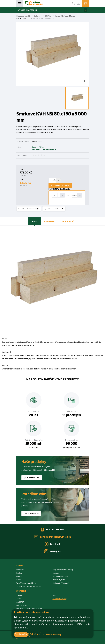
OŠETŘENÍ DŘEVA (23, 605)
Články (19, 576)
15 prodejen (71, 415)
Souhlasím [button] (21, 634)
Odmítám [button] (35, 634)
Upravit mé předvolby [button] (52, 634)
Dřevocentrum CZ (23, 16)
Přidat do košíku (62, 185)
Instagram (55, 551)
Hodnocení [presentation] (68, 221)
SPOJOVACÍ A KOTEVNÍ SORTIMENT (30, 609)
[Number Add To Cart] (51, 181)
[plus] (55, 179)
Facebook (55, 544)
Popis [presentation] (34, 221)
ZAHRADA (20, 602)
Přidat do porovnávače (30, 209)
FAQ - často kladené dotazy (63, 570)
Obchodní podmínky (60, 576)
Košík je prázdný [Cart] (89, 3)
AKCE (55, 595)
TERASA (20, 599)
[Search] (73, 3)
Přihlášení (81, 2)
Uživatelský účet (59, 580)
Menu (20, 3)
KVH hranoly (21, 18)
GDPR (19, 580)
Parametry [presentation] (50, 221)
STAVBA (48, 16)
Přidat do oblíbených (55, 209)
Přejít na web (30, 513)
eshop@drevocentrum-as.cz (55, 537)
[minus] (55, 182)
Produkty (20, 570)
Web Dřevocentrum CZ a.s (26, 583)
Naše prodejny (33, 478)
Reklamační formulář (61, 583)
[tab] (34, 221)
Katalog (37, 16)
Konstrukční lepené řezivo (65, 16)
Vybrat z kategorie (28, 10)
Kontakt (19, 573)
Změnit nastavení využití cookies (29, 586)
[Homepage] (34, 3)
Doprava (56, 573)
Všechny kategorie (60, 599)
